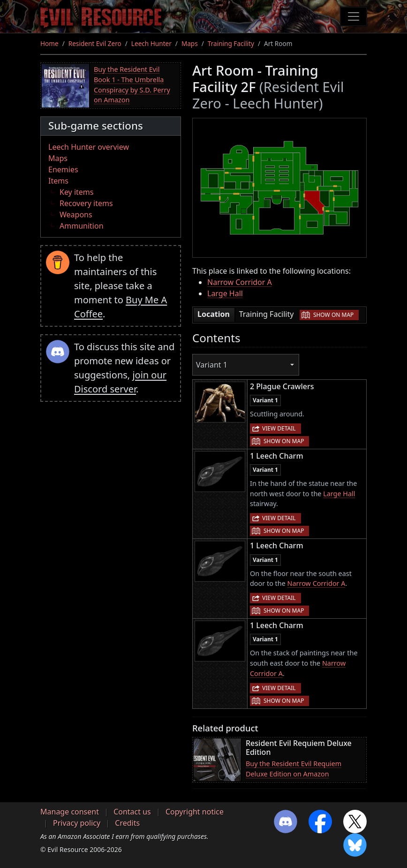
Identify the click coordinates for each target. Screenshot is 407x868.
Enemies (63, 169)
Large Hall (225, 293)
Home (49, 43)
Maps (190, 43)
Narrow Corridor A (240, 282)
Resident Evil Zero (95, 43)
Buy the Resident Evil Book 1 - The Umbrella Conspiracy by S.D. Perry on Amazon (132, 84)
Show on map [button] (333, 315)
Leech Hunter (151, 43)
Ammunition (82, 226)
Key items (76, 192)
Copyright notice (195, 812)
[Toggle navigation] (354, 16)
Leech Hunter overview (89, 147)
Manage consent (70, 812)
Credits (127, 823)
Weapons (76, 215)
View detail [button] (279, 428)
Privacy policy (77, 823)
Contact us (132, 812)
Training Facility (231, 43)
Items (58, 181)
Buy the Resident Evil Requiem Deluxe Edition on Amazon (294, 769)
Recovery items (86, 203)
